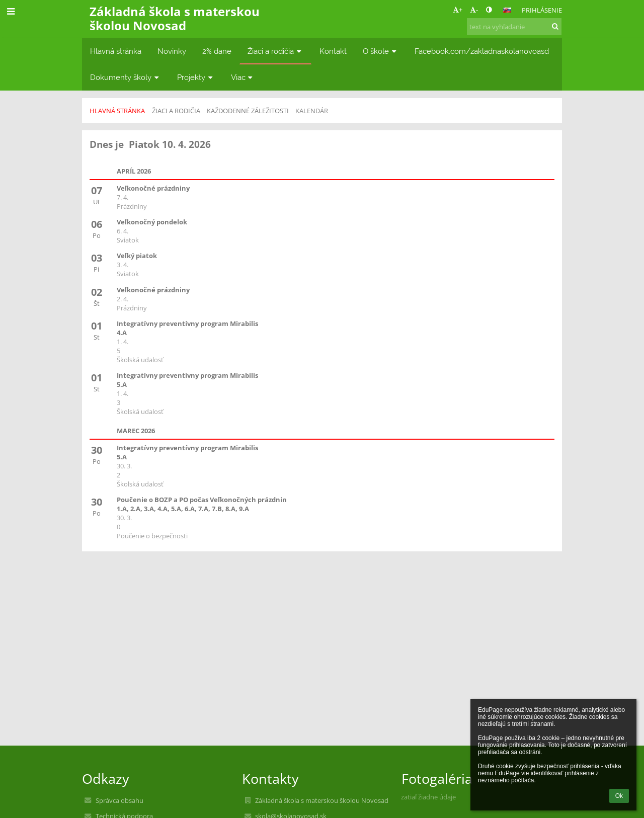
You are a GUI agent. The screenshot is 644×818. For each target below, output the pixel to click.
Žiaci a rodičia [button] (275, 51)
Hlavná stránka (117, 111)
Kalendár (312, 111)
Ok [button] (619, 796)
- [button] (474, 10)
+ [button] (458, 10)
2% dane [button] (217, 51)
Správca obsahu (119, 800)
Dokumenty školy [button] (126, 77)
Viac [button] (243, 77)
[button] (507, 10)
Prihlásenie (542, 10)
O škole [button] (381, 51)
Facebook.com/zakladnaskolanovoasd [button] (482, 51)
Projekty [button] (196, 77)
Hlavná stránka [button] (116, 51)
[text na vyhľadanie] (514, 27)
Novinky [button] (172, 51)
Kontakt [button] (333, 51)
